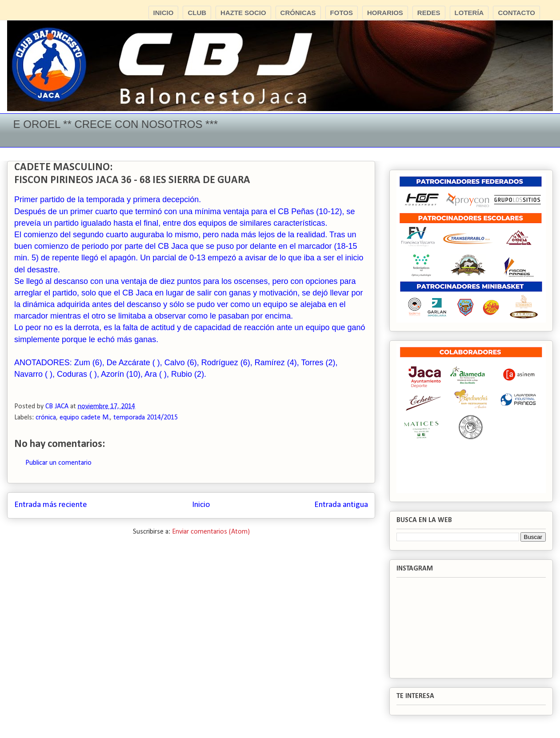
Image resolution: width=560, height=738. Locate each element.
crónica (46, 418)
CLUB (197, 13)
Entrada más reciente (51, 505)
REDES (429, 13)
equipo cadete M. (85, 418)
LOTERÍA (469, 13)
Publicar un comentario (58, 463)
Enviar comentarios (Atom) (211, 532)
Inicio (201, 505)
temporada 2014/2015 (146, 418)
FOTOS (342, 13)
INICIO (164, 13)
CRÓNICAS (298, 13)
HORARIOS (385, 13)
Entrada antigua (341, 505)
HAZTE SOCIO (243, 13)
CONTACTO (516, 13)
